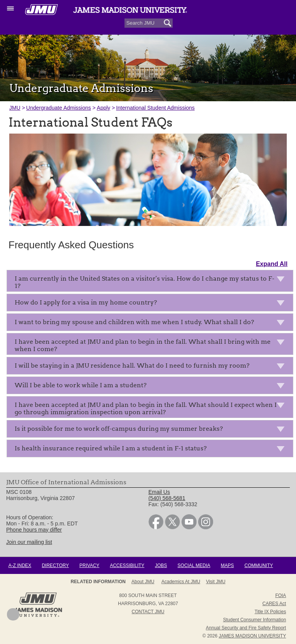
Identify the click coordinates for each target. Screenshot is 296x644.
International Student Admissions (155, 108)
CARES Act (274, 604)
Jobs (161, 565)
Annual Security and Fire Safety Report (246, 628)
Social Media (194, 565)
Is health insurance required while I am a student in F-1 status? (152, 450)
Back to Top (13, 614)
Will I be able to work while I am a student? (152, 387)
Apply (103, 108)
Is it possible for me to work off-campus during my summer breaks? (152, 430)
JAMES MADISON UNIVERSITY (252, 636)
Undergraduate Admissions (59, 108)
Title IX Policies (271, 612)
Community (259, 565)
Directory (55, 565)
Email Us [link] (159, 492)
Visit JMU (215, 582)
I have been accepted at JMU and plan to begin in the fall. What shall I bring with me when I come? (152, 345)
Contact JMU (148, 612)
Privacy (89, 565)
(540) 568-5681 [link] (167, 498)
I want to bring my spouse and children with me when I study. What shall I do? (152, 324)
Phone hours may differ (34, 530)
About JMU (143, 582)
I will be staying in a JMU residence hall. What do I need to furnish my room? (152, 367)
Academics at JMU (181, 582)
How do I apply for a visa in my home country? (152, 304)
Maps (227, 565)
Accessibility (127, 565)
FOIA (281, 595)
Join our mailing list (29, 542)
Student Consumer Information (255, 620)
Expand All (272, 264)
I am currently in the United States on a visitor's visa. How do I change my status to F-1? (152, 282)
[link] (156, 527)
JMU (15, 108)
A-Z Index (20, 565)
